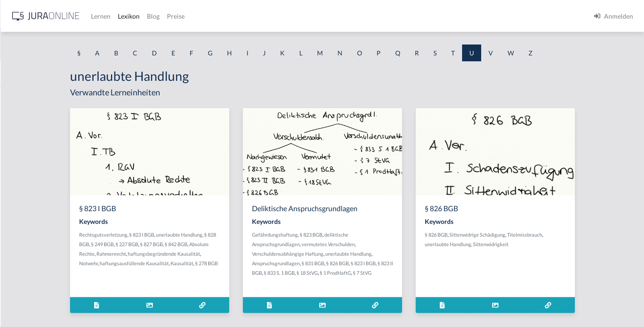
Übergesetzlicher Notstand (45, 260)
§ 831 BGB (388, 263)
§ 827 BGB (243, 244)
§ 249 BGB (194, 244)
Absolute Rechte (179, 254)
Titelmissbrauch (594, 235)
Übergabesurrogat (33, 199)
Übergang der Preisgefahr (43, 240)
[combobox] (73, 44)
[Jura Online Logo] (191, 16)
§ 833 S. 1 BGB (367, 273)
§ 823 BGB (387, 235)
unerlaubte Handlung (262, 235)
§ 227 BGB (218, 244)
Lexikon (273, 16)
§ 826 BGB (413, 263)
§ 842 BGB (267, 244)
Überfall (19, 158)
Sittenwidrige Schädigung (546, 235)
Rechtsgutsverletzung (186, 235)
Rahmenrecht (214, 254)
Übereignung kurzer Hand (44, 117)
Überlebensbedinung (37, 301)
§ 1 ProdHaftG (424, 273)
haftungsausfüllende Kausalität (241, 263)
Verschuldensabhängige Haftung (363, 254)
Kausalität (173, 273)
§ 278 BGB (197, 273)
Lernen (245, 16)
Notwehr (195, 263)
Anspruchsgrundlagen (351, 263)
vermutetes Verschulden (404, 244)
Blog (298, 16)
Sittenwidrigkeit (560, 244)
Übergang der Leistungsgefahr (49, 219)
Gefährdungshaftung (350, 235)
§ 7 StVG (450, 273)
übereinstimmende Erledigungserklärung (65, 137)
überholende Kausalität (40, 280)
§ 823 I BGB (224, 235)
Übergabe (21, 178)
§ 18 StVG (395, 273)
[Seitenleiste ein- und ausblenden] (131, 14)
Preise (320, 16)
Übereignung (25, 97)
